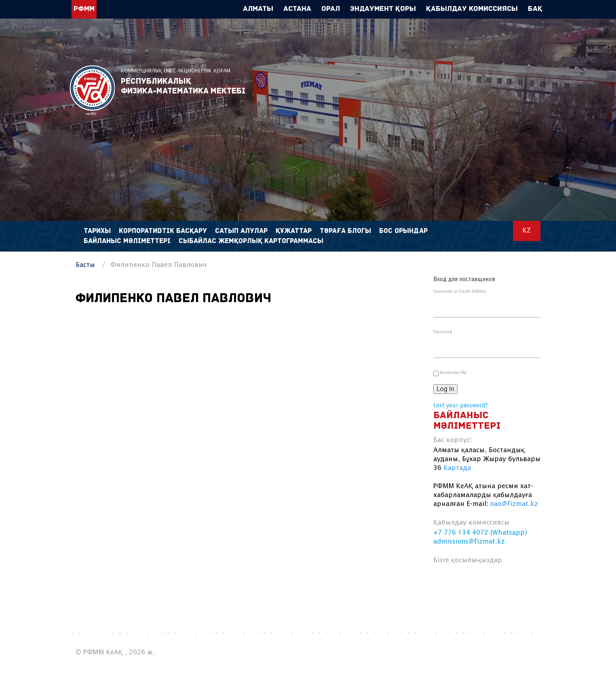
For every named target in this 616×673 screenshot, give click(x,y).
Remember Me (453, 373)
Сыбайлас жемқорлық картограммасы (251, 241)
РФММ (92, 90)
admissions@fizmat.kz (469, 542)
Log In (445, 389)
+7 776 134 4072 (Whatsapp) (480, 533)
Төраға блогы (345, 231)
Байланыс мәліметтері (127, 241)
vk (463, 580)
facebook (444, 580)
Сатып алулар (241, 231)
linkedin (483, 580)
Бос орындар (403, 231)
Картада (457, 468)
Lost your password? (461, 406)
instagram (502, 580)
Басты (85, 265)
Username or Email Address (460, 292)
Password (443, 332)
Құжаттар (294, 231)
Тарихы (97, 231)
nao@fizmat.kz (514, 504)
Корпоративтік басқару (163, 231)
